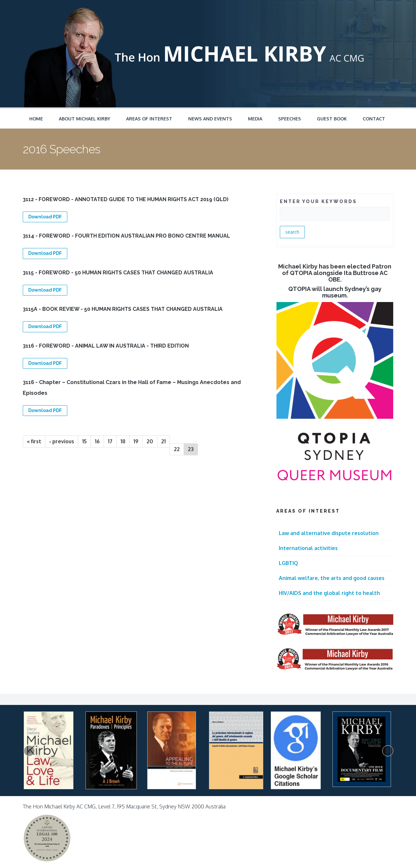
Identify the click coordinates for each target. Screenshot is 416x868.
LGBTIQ (288, 563)
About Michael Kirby (84, 119)
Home (36, 119)
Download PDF (45, 217)
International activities (308, 548)
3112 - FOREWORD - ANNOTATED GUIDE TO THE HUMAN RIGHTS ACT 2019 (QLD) (126, 199)
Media (255, 119)
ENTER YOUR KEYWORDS (318, 201)
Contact (374, 119)
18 (123, 441)
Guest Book (332, 119)
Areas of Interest (149, 119)
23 (191, 449)
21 (163, 441)
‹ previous (62, 441)
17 (110, 441)
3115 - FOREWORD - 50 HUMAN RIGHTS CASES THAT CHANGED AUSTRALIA (118, 273)
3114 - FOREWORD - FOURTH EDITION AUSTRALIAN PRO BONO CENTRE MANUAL (126, 236)
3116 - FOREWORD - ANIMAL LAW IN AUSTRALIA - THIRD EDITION (106, 346)
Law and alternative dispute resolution (329, 533)
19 (136, 441)
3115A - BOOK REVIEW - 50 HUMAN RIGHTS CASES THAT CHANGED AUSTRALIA (123, 309)
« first (34, 441)
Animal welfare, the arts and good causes (332, 578)
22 (177, 449)
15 (84, 441)
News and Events (210, 119)
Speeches (290, 119)
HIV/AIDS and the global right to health (329, 593)
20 (150, 441)
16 (97, 441)
